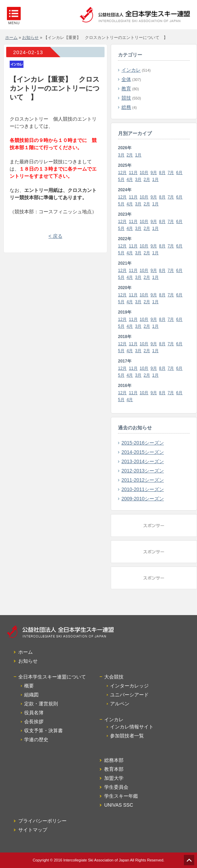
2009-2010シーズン (143, 499)
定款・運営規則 (41, 704)
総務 (126, 107)
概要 (29, 686)
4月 (130, 180)
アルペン (120, 704)
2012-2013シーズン (143, 471)
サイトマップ (33, 830)
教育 (126, 89)
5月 (121, 180)
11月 (133, 173)
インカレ (131, 70)
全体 (126, 79)
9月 (154, 173)
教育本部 (114, 769)
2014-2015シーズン (143, 452)
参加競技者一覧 (127, 736)
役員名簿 (34, 713)
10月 (144, 173)
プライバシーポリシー (42, 821)
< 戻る (55, 236)
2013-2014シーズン (143, 461)
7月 (171, 173)
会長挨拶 (34, 722)
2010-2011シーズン (143, 489)
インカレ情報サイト (132, 727)
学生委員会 (116, 787)
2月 (130, 155)
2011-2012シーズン (143, 480)
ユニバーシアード (129, 695)
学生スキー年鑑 (121, 796)
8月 (162, 173)
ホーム (11, 38)
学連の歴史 (36, 739)
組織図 (31, 695)
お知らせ (30, 38)
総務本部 (114, 760)
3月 (121, 155)
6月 (180, 173)
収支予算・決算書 (43, 731)
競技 (126, 98)
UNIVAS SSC (119, 805)
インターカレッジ (129, 686)
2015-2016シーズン (143, 443)
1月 (139, 155)
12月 (122, 173)
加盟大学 (114, 778)
